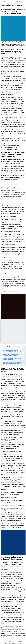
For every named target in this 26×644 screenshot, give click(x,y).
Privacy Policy (7, 641)
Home (2, 4)
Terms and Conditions (9, 643)
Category (8, 4)
